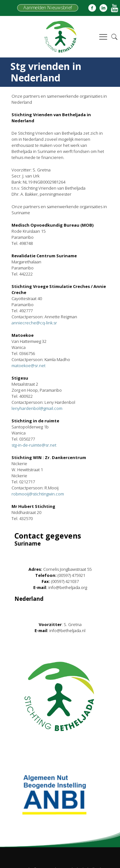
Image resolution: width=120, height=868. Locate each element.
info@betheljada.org (68, 587)
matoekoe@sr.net (28, 366)
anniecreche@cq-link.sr (34, 323)
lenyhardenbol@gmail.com (37, 408)
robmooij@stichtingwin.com (38, 494)
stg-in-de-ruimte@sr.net (34, 445)
